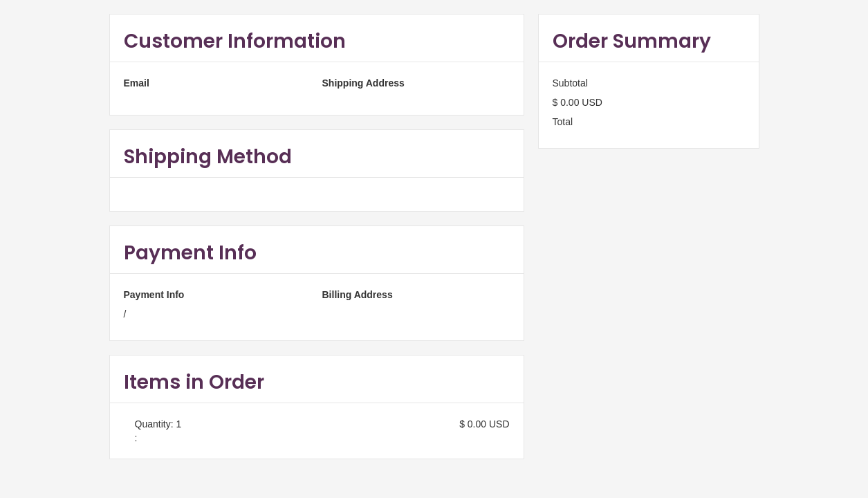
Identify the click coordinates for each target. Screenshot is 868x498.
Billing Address (358, 295)
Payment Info (154, 295)
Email (137, 83)
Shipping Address (363, 83)
